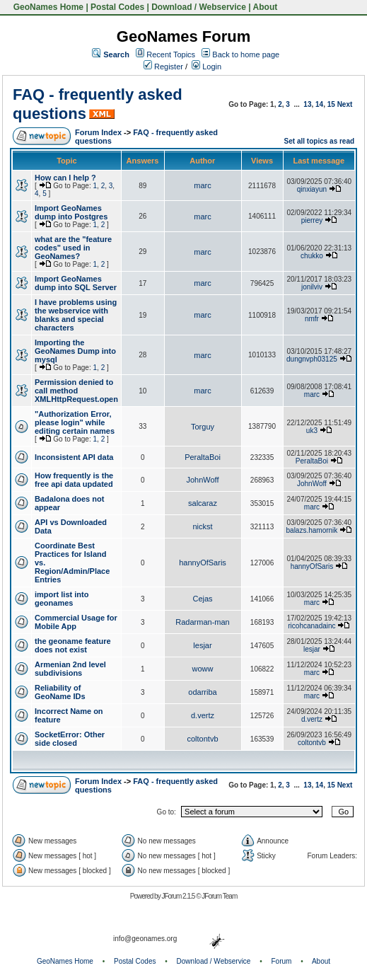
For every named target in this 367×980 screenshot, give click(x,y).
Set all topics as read (320, 141)
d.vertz (203, 715)
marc (202, 185)
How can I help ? (65, 178)
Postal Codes (117, 7)
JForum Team (219, 896)
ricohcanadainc (311, 626)
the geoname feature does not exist (73, 645)
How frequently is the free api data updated (74, 480)
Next (345, 104)
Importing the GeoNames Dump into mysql (75, 351)
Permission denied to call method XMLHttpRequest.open (76, 391)
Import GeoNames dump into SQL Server (76, 283)
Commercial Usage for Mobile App (76, 622)
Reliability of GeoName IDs (60, 692)
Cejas (202, 599)
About (266, 7)
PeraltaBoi (203, 457)
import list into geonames (62, 599)
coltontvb (203, 739)
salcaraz (203, 503)
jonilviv (312, 287)
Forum (282, 961)
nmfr (312, 319)
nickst (202, 526)
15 (331, 104)
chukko (312, 256)
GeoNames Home (47, 7)
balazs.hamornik (312, 530)
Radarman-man (202, 622)
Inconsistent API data (74, 457)
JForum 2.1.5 (179, 896)
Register (163, 67)
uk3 (312, 431)
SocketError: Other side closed (70, 739)
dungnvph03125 (312, 359)
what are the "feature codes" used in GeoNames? (73, 248)
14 (319, 104)
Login (206, 67)
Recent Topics (171, 54)
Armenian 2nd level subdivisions (70, 669)
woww (203, 669)
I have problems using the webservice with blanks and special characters (76, 315)
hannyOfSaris (203, 563)
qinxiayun (312, 189)
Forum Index (98, 132)
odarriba (202, 692)
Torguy (203, 427)
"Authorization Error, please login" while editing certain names (75, 422)
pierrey (312, 220)
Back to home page (246, 54)
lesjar (202, 645)
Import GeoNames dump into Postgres (71, 212)
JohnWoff (202, 480)
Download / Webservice (199, 7)
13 (307, 104)
